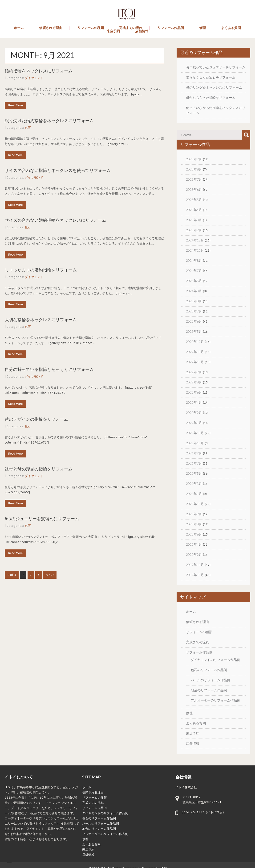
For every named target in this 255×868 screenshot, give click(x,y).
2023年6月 (194, 321)
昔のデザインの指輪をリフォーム (36, 419)
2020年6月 (194, 534)
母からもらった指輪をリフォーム (211, 98)
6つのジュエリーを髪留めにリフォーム (42, 519)
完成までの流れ (131, 28)
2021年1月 (194, 494)
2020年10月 (195, 504)
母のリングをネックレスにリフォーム (214, 87)
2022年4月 (194, 402)
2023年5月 (194, 331)
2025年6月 (194, 189)
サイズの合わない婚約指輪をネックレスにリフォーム (56, 220)
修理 (202, 28)
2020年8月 (194, 524)
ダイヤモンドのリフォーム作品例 (215, 660)
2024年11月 (195, 250)
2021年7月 (194, 463)
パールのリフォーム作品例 (210, 680)
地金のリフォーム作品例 (209, 690)
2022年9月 (194, 372)
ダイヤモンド (34, 78)
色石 (28, 128)
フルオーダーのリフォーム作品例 (215, 700)
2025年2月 (194, 230)
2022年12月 (195, 342)
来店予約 (113, 31)
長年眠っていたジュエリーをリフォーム (216, 67)
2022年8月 (194, 382)
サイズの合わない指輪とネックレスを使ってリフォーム (58, 170)
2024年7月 (194, 271)
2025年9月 (194, 159)
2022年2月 (194, 413)
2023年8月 (194, 301)
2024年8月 (194, 260)
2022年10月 (195, 362)
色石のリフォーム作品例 (209, 670)
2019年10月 (195, 575)
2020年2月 (194, 554)
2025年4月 (194, 210)
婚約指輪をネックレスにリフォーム (39, 71)
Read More (15, 105)
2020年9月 (194, 514)
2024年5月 (194, 281)
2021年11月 (195, 433)
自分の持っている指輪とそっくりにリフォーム (49, 369)
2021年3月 (194, 484)
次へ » (50, 575)
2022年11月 (195, 352)
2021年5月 (194, 473)
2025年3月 (194, 220)
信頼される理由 (51, 28)
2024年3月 (194, 291)
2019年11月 (195, 565)
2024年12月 (195, 240)
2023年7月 (194, 311)
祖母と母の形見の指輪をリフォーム (39, 469)
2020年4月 (194, 544)
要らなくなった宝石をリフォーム (211, 77)
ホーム (19, 28)
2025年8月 (194, 169)
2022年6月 (194, 392)
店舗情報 (142, 31)
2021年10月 (195, 443)
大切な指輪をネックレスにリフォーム (41, 320)
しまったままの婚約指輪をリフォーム (41, 270)
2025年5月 (194, 200)
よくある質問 (231, 28)
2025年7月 (194, 179)
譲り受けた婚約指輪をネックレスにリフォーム (49, 121)
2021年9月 (194, 453)
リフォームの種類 (91, 28)
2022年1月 (194, 423)
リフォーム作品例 (171, 28)
